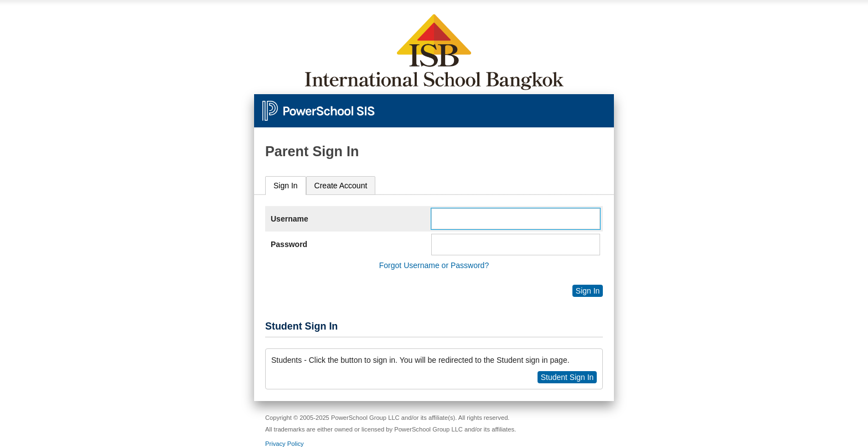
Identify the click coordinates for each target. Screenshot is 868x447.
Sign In (286, 186)
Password (289, 244)
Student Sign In (567, 377)
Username (290, 219)
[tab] (286, 186)
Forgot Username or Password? (434, 265)
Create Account (341, 186)
